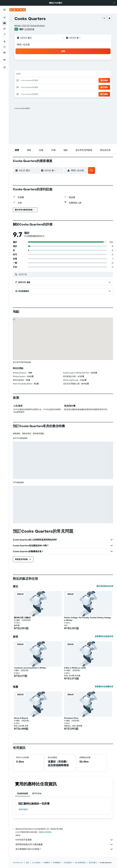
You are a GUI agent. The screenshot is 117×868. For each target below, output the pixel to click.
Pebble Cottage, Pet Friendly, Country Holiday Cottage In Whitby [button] (87, 619)
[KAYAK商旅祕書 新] (4, 52)
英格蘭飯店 (57, 862)
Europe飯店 (36, 862)
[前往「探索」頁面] (4, 42)
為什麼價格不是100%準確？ (64, 849)
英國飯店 (47, 862)
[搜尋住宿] (4, 23)
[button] (114, 3)
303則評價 (29, 29)
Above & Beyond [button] (21, 718)
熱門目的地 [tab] (37, 793)
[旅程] (4, 60)
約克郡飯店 (68, 862)
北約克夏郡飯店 (80, 862)
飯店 (28, 862)
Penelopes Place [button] (71, 718)
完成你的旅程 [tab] (23, 793)
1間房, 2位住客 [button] (23, 44)
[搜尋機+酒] (4, 34)
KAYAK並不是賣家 (64, 840)
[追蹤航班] (4, 47)
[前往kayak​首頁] (18, 10)
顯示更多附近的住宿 (105, 586)
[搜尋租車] (4, 29)
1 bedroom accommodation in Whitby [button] (30, 668)
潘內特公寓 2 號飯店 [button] (22, 618)
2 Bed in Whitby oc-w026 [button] (75, 668)
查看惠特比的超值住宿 (104, 636)
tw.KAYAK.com (18, 862)
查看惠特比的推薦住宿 (104, 687)
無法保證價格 (47, 832)
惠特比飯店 (23, 809)
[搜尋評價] (65, 274)
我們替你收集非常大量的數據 (64, 844)
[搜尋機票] (4, 18)
